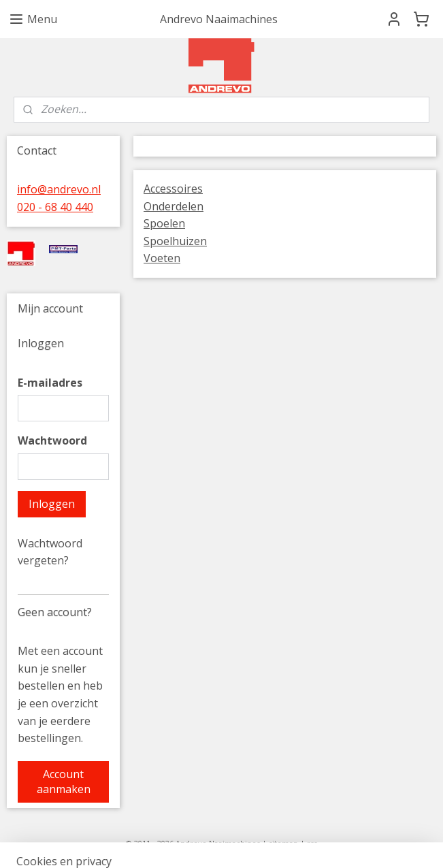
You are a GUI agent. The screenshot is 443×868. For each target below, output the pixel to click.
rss (312, 843)
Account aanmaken (64, 782)
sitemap (283, 843)
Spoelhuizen (175, 241)
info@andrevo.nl (59, 189)
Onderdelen (174, 206)
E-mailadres (50, 383)
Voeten (162, 258)
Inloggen (52, 504)
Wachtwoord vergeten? (50, 552)
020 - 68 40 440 (55, 207)
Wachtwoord (52, 440)
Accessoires (173, 189)
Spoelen (164, 223)
